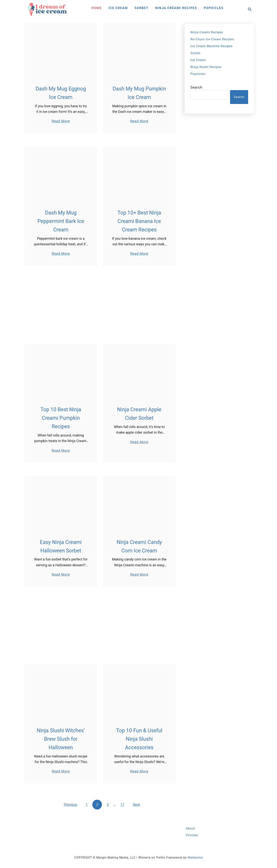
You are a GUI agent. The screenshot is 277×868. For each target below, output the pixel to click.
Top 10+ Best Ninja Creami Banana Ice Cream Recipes (139, 221)
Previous (71, 805)
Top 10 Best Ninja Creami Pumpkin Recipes (61, 418)
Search (196, 87)
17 (122, 805)
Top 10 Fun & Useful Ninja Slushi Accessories (139, 739)
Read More (61, 121)
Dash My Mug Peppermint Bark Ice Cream (61, 221)
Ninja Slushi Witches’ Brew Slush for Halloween (61, 739)
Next (136, 805)
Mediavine (195, 858)
